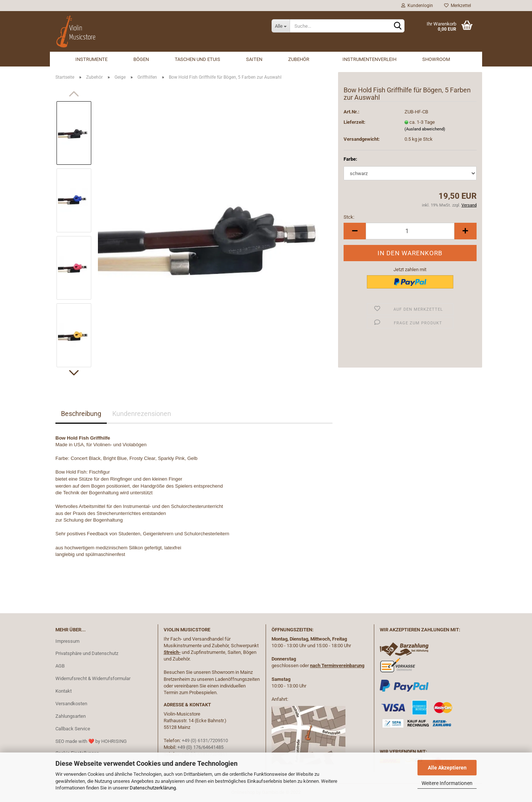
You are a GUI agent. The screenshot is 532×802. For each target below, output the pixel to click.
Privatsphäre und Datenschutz (87, 653)
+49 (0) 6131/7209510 (205, 740)
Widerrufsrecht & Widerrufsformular (93, 678)
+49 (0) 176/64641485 (200, 747)
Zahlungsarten (71, 716)
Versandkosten (71, 704)
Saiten (254, 59)
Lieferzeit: (354, 122)
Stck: (349, 217)
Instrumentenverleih (369, 59)
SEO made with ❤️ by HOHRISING (91, 741)
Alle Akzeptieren (447, 768)
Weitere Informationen (447, 783)
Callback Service (73, 729)
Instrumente (91, 59)
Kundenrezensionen (142, 414)
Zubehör (299, 59)
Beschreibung (81, 414)
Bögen (141, 59)
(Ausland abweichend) (425, 129)
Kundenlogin (417, 6)
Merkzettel (458, 6)
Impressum (67, 641)
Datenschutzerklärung (153, 788)
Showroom (436, 59)
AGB (60, 666)
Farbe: (350, 159)
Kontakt (64, 691)
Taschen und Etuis (197, 59)
